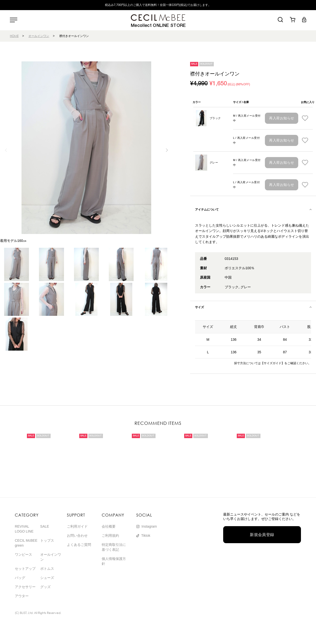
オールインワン (39, 36)
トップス (47, 540)
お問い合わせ (77, 536)
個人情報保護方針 (114, 561)
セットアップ (25, 569)
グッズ (45, 587)
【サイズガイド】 (273, 363)
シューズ (47, 578)
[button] (167, 150)
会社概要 (109, 526)
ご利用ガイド (77, 526)
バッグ (20, 578)
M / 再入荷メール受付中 (247, 118)
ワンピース (23, 555)
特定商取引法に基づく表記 (114, 547)
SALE (45, 526)
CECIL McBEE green (26, 543)
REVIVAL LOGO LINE (24, 529)
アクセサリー (25, 587)
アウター (22, 596)
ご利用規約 (110, 536)
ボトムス (47, 569)
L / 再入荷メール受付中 (246, 140)
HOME (14, 36)
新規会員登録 (262, 535)
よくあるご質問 (79, 545)
